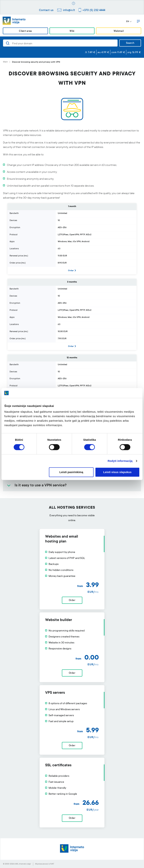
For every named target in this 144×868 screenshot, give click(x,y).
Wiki (72, 31)
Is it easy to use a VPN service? (41, 486)
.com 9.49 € (118, 53)
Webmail (119, 31)
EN (129, 22)
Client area (25, 31)
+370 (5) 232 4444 (94, 10)
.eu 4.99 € (103, 53)
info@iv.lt (69, 10)
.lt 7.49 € (90, 53)
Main (5, 62)
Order (72, 270)
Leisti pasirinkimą (71, 472)
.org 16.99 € (134, 53)
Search (130, 43)
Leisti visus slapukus (117, 472)
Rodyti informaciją (120, 461)
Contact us (46, 10)
